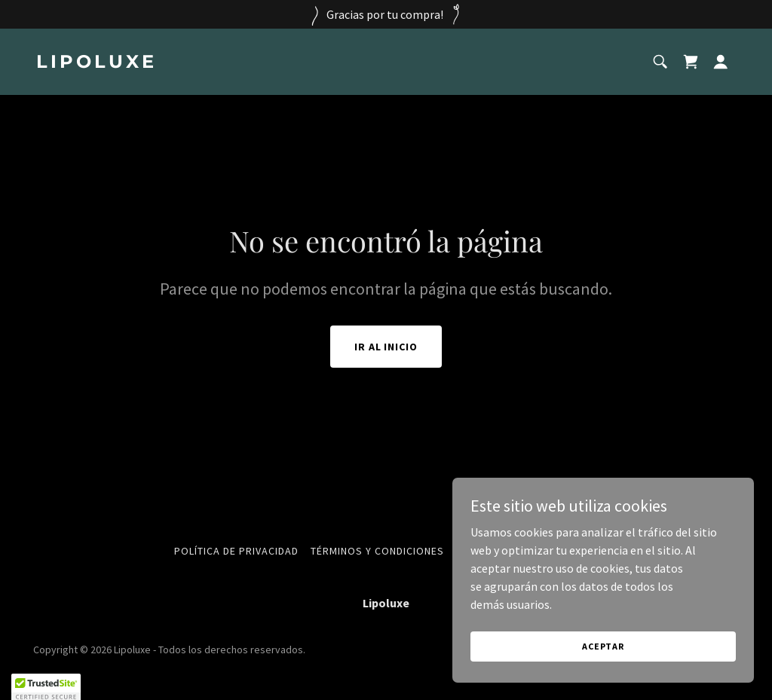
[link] (205, 63)
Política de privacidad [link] (236, 551)
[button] (721, 62)
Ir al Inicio (386, 347)
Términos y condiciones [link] (377, 551)
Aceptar (603, 646)
